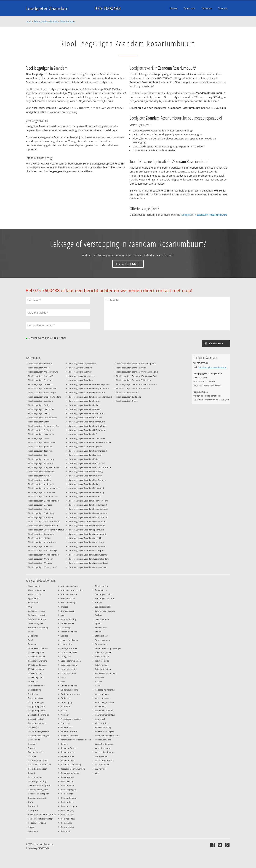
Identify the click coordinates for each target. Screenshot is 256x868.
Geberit (31, 773)
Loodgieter (66, 657)
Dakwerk (32, 744)
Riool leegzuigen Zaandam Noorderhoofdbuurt (90, 467)
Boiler (31, 632)
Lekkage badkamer (69, 640)
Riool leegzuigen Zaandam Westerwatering (88, 555)
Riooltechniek (101, 586)
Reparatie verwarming (71, 765)
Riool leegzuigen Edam (38, 422)
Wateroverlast (101, 756)
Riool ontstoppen (69, 806)
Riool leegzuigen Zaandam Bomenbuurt (87, 393)
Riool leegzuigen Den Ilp (39, 413)
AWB (30, 607)
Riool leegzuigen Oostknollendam (44, 501)
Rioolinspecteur (68, 819)
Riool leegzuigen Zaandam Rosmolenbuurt (88, 509)
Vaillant (99, 682)
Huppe (31, 827)
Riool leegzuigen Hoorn (39, 438)
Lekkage (64, 636)
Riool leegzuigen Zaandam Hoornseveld (87, 422)
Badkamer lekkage (36, 611)
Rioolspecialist (67, 827)
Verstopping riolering (105, 690)
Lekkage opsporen (69, 648)
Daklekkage (33, 727)
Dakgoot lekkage (36, 698)
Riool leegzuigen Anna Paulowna (43, 372)
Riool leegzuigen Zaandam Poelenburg (86, 492)
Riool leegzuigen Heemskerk (41, 434)
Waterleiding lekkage (105, 752)
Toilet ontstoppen (103, 652)
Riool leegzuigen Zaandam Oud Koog (86, 472)
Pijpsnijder (66, 706)
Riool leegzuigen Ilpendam (40, 451)
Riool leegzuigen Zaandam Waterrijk (85, 538)
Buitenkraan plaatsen (38, 648)
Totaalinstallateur (103, 669)
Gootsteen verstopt (37, 798)
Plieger (64, 711)
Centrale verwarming (38, 661)
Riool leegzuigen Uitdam (39, 538)
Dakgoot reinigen (36, 702)
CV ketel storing (35, 673)
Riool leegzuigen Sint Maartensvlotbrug (46, 530)
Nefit (63, 682)
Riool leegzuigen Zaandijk (128, 393)
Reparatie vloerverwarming (73, 769)
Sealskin (99, 615)
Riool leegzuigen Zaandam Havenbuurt (86, 413)
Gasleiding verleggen (38, 769)
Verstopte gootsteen (104, 702)
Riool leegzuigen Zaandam (81, 380)
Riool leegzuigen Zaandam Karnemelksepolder (90, 442)
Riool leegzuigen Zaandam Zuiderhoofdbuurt (137, 384)
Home (29, 21)
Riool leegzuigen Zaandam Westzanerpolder (136, 364)
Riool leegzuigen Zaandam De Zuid (84, 405)
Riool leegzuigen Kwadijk (40, 476)
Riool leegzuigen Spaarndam (41, 534)
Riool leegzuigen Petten (39, 509)
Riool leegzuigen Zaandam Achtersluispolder (89, 384)
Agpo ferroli (34, 598)
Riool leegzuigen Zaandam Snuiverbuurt (87, 526)
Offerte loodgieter (69, 686)
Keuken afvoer (67, 623)
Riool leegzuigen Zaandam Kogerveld (85, 447)
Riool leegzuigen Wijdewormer (82, 364)
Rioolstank (66, 831)
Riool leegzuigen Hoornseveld (42, 442)
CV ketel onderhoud (37, 665)
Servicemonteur (102, 619)
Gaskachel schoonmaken (39, 765)
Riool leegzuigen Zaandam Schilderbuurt (87, 521)
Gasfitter (32, 756)
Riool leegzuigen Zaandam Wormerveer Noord (137, 372)
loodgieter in (204, 215)
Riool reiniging (67, 810)
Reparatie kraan (68, 756)
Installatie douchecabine (72, 590)
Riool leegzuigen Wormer (80, 372)
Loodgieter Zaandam (47, 8)
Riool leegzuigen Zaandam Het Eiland (86, 418)
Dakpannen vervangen (38, 736)
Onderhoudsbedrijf (70, 690)
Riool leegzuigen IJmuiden (40, 447)
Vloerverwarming (103, 727)
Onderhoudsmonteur (70, 694)
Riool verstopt (67, 814)
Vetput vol (100, 719)
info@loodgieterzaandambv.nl (212, 367)
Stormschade (101, 644)
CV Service (33, 682)
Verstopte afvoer (103, 698)
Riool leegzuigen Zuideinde (129, 397)
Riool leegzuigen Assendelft (41, 376)
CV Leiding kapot (36, 677)
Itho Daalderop (68, 611)
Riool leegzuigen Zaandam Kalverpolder (87, 438)
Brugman (32, 644)
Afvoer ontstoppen (37, 590)
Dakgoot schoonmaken (39, 715)
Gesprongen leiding (37, 781)
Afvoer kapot (34, 586)
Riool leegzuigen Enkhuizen (41, 430)
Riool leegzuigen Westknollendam (44, 555)
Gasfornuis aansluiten (38, 760)
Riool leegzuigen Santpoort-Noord (44, 521)
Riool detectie (67, 781)
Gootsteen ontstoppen (39, 794)
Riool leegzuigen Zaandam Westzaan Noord (88, 563)
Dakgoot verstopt (36, 719)
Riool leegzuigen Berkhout (40, 380)
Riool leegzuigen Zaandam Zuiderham (133, 380)
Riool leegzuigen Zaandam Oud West (85, 476)
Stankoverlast (101, 628)
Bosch (31, 640)
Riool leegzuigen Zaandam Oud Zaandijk (87, 480)
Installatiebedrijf (68, 603)
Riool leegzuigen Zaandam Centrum (85, 401)
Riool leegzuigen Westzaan (40, 563)
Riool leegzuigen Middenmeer (42, 492)
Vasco (98, 686)
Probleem (65, 723)
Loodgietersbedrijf (69, 665)
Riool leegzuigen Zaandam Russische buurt (88, 517)
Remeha (64, 744)
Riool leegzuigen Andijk (39, 368)
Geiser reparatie (35, 777)
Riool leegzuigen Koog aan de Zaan (44, 467)
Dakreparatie (34, 740)
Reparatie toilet (68, 760)
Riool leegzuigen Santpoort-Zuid (43, 526)
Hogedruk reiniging (37, 823)
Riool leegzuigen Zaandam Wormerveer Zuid (136, 376)
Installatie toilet (68, 598)
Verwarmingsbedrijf (104, 711)
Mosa (63, 677)
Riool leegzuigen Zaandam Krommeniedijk (88, 451)
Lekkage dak (66, 644)
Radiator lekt (66, 727)
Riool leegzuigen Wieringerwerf (42, 567)
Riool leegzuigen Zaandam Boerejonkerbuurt (89, 388)
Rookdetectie (101, 590)
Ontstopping (66, 702)
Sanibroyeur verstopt (105, 598)
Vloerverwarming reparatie (107, 736)
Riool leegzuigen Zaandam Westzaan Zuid (87, 567)
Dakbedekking (35, 690)
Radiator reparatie (69, 731)
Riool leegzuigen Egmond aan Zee (44, 426)
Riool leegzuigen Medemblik (41, 484)
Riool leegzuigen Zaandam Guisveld (85, 409)
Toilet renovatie (102, 657)
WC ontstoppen (102, 765)
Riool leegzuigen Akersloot (40, 364)
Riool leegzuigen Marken (39, 480)
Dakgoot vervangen (37, 723)
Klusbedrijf (66, 628)
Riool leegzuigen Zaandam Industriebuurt (87, 426)
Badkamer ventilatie (37, 619)
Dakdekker (33, 694)
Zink (97, 773)
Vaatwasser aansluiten (105, 673)
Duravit (31, 748)
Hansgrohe (33, 810)
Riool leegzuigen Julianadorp (41, 459)
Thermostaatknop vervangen (108, 648)
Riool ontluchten (68, 802)
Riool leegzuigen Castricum (40, 401)
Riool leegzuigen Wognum (80, 368)
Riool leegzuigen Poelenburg (41, 513)
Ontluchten (66, 698)
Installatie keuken (69, 594)
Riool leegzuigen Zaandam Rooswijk (85, 496)
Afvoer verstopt (35, 594)
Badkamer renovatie (37, 615)
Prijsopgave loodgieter (71, 719)
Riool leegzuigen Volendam (41, 546)
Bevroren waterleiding (38, 628)
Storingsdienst (102, 636)
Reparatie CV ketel (69, 748)
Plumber (65, 715)
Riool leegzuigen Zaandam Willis (131, 368)
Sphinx (98, 623)
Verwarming (101, 706)
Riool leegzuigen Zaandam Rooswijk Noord (88, 501)
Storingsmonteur (103, 640)
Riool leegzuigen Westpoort (41, 559)
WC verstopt (101, 769)
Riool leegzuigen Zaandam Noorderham (87, 463)
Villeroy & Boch (102, 723)
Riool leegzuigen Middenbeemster (44, 488)
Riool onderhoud (69, 798)
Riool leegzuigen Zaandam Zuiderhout (134, 388)
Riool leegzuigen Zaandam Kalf (83, 434)
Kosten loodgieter (69, 632)
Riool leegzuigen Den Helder (41, 409)
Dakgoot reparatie (36, 706)
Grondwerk (33, 806)
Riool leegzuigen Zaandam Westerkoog (86, 542)
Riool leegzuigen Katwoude (41, 463)
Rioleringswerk (67, 777)
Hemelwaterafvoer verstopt (41, 819)
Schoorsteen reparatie (105, 611)
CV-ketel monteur (36, 686)
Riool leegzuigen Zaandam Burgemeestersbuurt (90, 397)
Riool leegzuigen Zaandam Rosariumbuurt (54, 21)
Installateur (33, 831)
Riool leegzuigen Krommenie (41, 472)
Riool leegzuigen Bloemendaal (42, 388)
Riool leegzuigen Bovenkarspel (42, 393)
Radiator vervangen (70, 736)
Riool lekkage (67, 794)
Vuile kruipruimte (103, 740)
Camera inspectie (36, 652)
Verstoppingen (102, 694)
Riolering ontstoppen (70, 773)
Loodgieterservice (69, 669)
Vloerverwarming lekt (105, 731)
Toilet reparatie (102, 661)
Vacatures (100, 677)
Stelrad (98, 632)
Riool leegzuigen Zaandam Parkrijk (84, 484)
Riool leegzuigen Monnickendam (43, 496)
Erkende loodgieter (37, 752)
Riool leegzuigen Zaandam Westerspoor (87, 550)
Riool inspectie (67, 785)
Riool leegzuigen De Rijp (39, 405)
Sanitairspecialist (103, 607)
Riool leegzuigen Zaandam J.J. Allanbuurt (87, 430)
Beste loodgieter (36, 623)
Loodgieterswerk (68, 673)
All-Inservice (34, 603)
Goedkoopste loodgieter (39, 785)
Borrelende (33, 636)
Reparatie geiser (68, 752)
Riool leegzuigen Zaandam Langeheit (85, 455)
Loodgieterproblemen (71, 661)
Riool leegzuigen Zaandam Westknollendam (89, 559)
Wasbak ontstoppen (104, 744)
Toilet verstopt (102, 665)
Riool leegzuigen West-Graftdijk (42, 550)
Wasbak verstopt (103, 748)
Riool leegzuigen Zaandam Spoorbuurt (86, 530)
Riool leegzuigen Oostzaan (40, 505)
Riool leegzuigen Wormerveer (82, 376)
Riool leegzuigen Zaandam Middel (84, 459)
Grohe (31, 802)
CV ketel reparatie (36, 669)
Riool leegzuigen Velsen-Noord (42, 542)
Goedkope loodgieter (38, 790)
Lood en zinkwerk (69, 652)
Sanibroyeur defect (104, 594)
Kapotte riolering (68, 619)
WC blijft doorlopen (104, 760)
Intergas (64, 607)
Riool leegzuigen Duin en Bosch (43, 418)
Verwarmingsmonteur (105, 715)
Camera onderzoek (37, 657)
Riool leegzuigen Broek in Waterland (45, 397)
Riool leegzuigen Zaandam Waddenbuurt (87, 534)
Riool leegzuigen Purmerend (41, 517)
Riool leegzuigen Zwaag (127, 401)
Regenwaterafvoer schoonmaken (76, 740)
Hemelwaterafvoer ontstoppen (42, 814)
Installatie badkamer (70, 586)
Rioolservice (66, 823)
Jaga (62, 615)
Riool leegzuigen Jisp (38, 455)
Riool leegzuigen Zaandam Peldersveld (86, 488)
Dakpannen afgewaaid (38, 731)
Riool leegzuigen (68, 790)
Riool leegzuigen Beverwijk (40, 384)
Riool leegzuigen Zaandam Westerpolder (87, 546)
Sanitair (99, 603)
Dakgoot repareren (37, 711)
